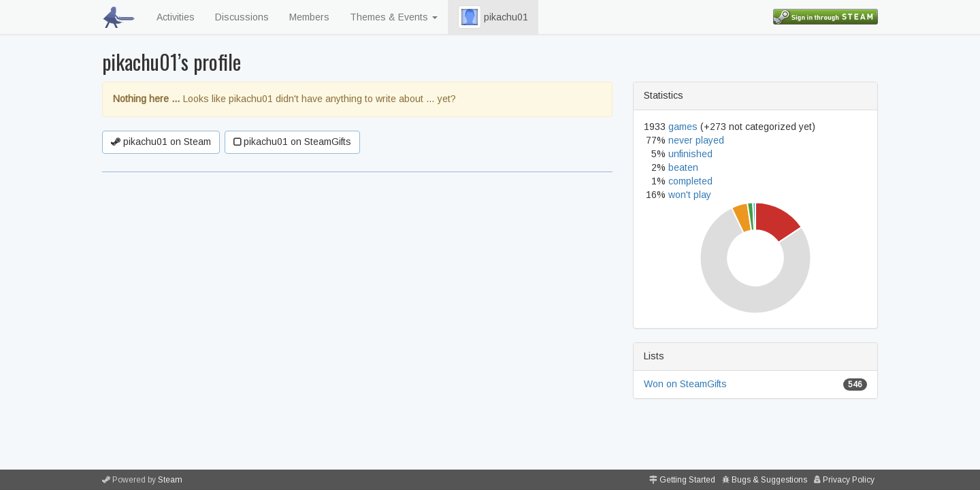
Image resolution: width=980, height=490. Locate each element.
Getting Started (687, 480)
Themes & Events (394, 17)
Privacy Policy (849, 480)
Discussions (242, 17)
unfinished (690, 154)
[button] (470, 17)
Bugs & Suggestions (769, 480)
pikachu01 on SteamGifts (292, 142)
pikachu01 (493, 17)
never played (696, 140)
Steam (170, 480)
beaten (683, 167)
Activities (176, 17)
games (683, 127)
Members (309, 17)
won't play (690, 195)
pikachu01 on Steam (161, 142)
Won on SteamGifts (685, 384)
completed (690, 181)
